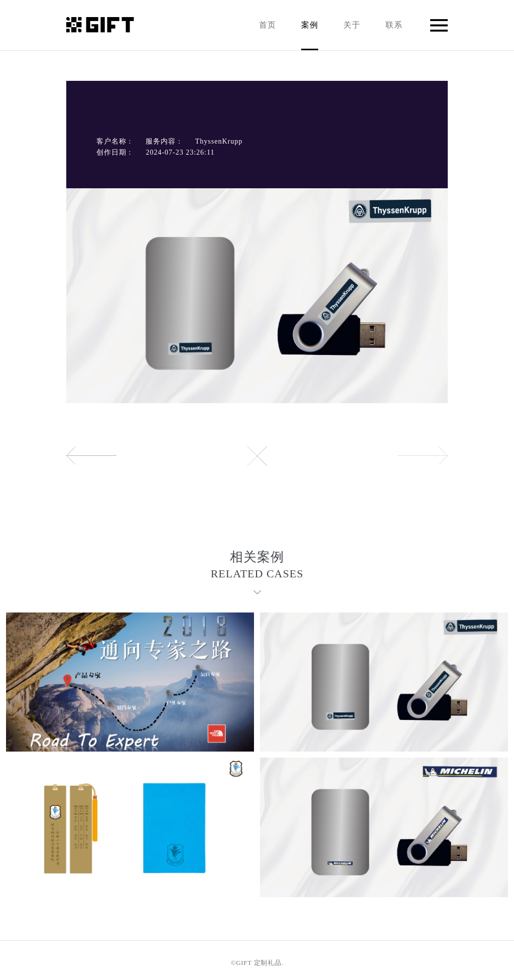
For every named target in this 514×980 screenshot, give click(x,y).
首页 (268, 25)
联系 (394, 25)
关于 (352, 25)
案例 (310, 35)
